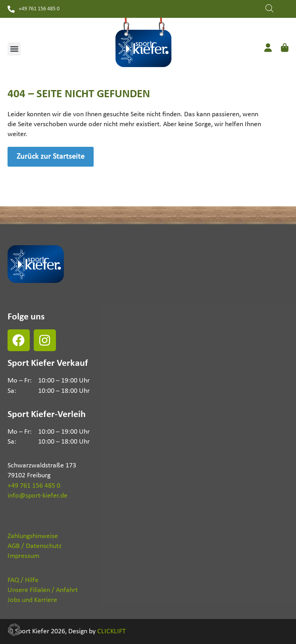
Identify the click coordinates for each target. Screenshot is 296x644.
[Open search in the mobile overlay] (269, 8)
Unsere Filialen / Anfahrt (43, 590)
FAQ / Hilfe (23, 580)
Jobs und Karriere (32, 600)
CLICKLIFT (111, 632)
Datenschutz (44, 546)
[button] (14, 49)
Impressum (23, 556)
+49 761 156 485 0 (34, 486)
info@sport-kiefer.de (37, 496)
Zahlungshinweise (33, 536)
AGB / (16, 546)
